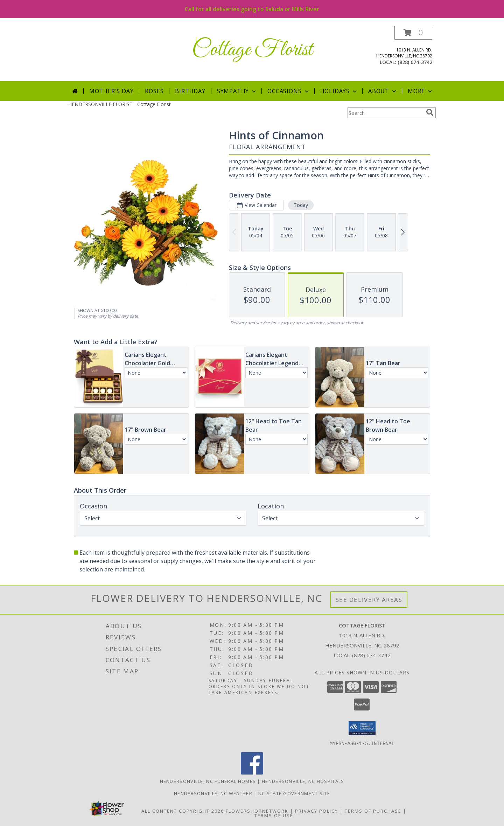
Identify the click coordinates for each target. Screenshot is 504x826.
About (383, 91)
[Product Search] (385, 113)
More (421, 91)
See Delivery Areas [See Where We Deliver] (369, 600)
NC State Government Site (294, 793)
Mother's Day (111, 91)
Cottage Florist (252, 50)
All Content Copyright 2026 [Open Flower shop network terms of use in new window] (183, 811)
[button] (413, 33)
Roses (154, 91)
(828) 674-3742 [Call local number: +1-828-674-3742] (415, 62)
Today (301, 205)
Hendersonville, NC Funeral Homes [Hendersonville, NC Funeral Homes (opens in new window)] (208, 781)
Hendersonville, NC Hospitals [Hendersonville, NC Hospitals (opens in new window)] (303, 781)
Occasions (289, 91)
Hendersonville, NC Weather (213, 793)
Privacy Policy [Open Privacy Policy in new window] (317, 811)
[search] (430, 112)
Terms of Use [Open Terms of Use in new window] (274, 815)
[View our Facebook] (252, 772)
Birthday (190, 91)
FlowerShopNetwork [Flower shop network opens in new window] (257, 811)
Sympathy (237, 91)
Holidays (339, 91)
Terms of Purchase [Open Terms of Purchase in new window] (373, 811)
